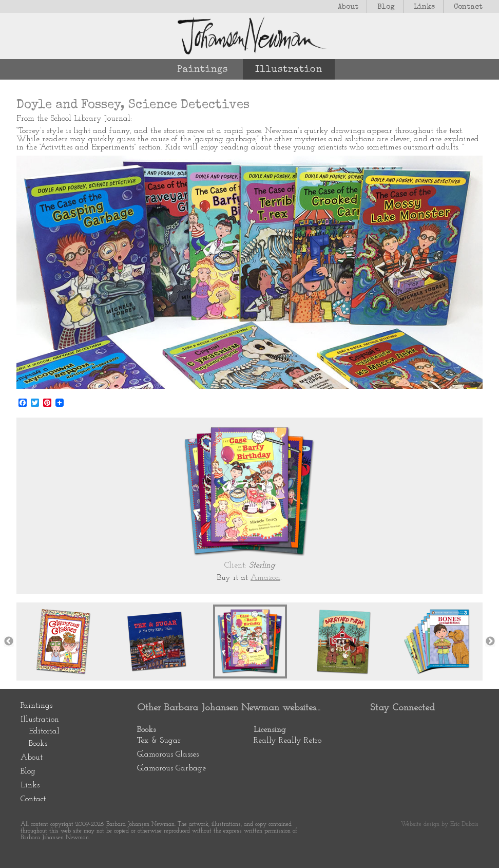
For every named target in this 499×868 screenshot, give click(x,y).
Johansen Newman (249, 36)
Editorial (44, 731)
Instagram (443, 729)
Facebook (412, 729)
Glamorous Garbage (171, 768)
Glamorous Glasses (168, 754)
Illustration (289, 70)
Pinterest (382, 729)
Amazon (265, 578)
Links (424, 7)
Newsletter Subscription (382, 761)
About (348, 7)
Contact (468, 7)
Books (38, 744)
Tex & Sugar (159, 741)
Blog (386, 7)
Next (490, 641)
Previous (9, 641)
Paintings (203, 70)
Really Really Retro (287, 741)
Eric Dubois (464, 824)
